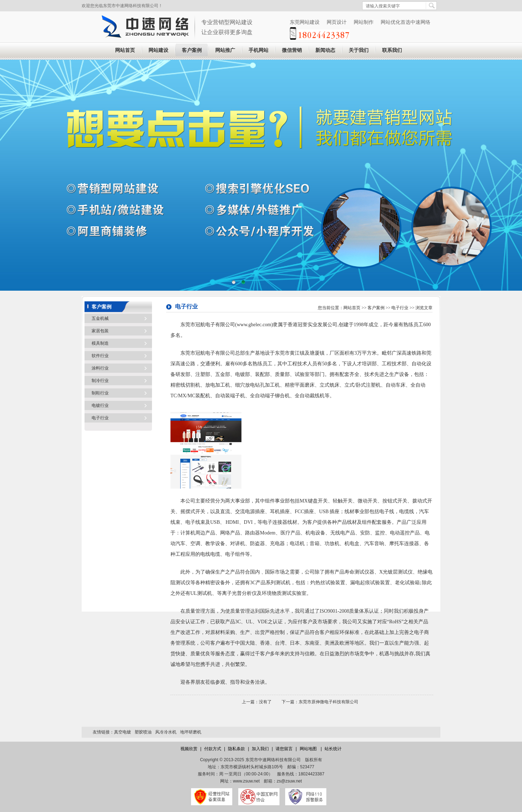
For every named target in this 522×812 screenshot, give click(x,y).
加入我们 (260, 749)
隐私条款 (236, 749)
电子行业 (100, 418)
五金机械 (100, 318)
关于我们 (359, 50)
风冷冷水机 (166, 732)
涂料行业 (100, 368)
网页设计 (337, 22)
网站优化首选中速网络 (406, 22)
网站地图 (309, 749)
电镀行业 (100, 405)
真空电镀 (123, 732)
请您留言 (284, 749)
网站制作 (364, 22)
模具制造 (100, 343)
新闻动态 (325, 50)
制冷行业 (100, 381)
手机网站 (259, 50)
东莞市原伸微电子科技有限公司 (328, 702)
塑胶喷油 (143, 732)
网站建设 (158, 50)
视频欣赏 (189, 749)
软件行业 (100, 356)
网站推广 (225, 50)
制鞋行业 (100, 393)
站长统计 (333, 749)
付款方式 (213, 749)
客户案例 (192, 50)
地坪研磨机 (191, 732)
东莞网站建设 (305, 22)
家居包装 (100, 331)
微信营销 (292, 50)
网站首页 (125, 50)
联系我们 (392, 50)
